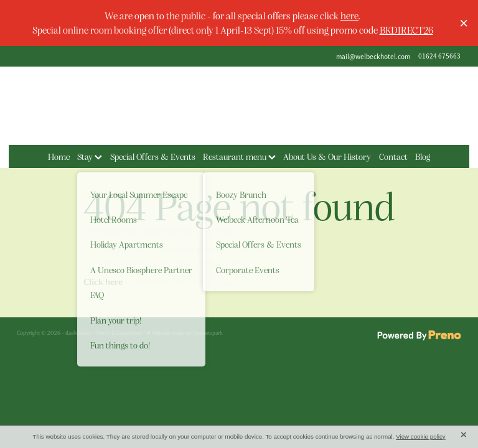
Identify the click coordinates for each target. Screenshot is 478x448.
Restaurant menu (239, 156)
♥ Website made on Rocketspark (185, 333)
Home (59, 156)
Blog (423, 156)
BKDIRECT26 (406, 30)
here (349, 15)
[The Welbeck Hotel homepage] (239, 106)
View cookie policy (421, 436)
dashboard (78, 333)
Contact (393, 156)
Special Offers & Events (153, 156)
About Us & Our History (327, 156)
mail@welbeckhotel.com (373, 56)
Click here (103, 282)
